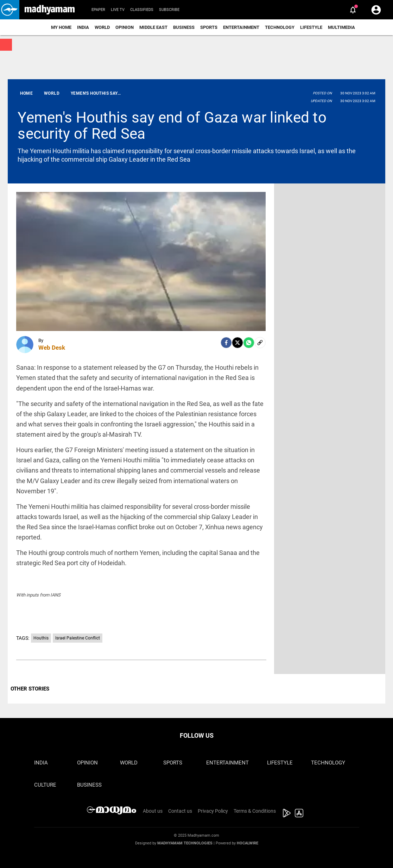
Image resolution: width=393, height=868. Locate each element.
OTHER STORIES (30, 689)
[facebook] (226, 343)
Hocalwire (248, 843)
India (83, 27)
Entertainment (241, 27)
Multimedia (341, 27)
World (102, 27)
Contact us (180, 811)
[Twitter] (237, 343)
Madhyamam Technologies (185, 843)
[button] (10, 10)
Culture (45, 785)
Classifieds (142, 10)
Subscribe (169, 10)
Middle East (153, 27)
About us (153, 811)
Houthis (41, 638)
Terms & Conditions (255, 811)
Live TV (118, 10)
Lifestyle (311, 27)
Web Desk (52, 348)
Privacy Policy (213, 811)
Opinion (125, 27)
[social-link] (260, 343)
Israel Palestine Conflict (78, 638)
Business (184, 27)
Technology (280, 27)
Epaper (98, 10)
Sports (209, 27)
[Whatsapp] (249, 343)
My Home (61, 27)
